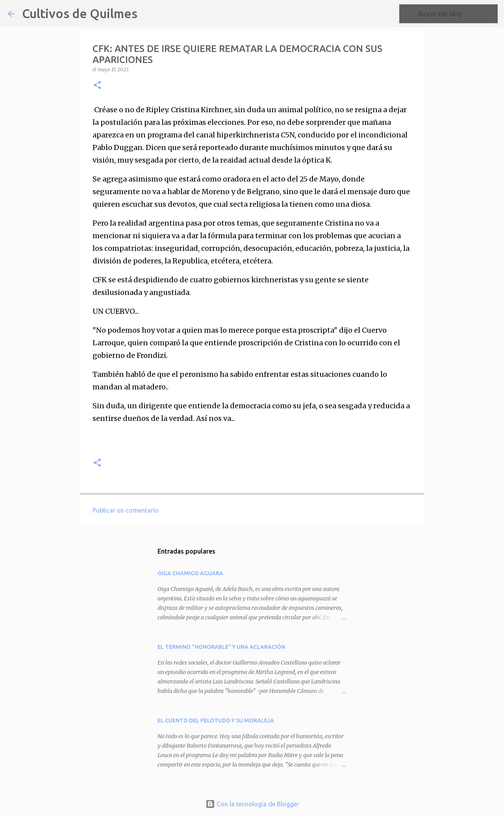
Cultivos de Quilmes (80, 13)
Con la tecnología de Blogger (252, 804)
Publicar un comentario (126, 510)
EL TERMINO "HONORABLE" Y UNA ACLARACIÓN (221, 647)
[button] (97, 86)
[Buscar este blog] (456, 14)
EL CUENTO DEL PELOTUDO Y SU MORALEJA (216, 721)
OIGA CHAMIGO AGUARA (190, 573)
